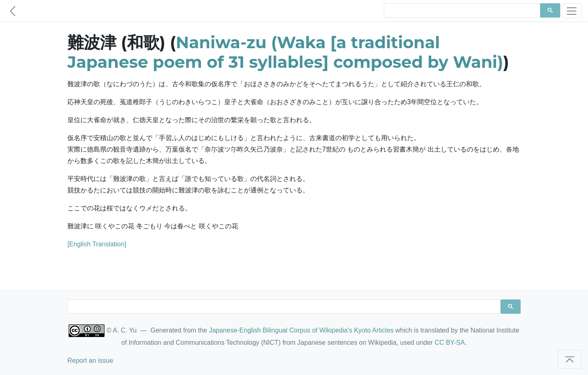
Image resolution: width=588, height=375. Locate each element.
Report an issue (90, 360)
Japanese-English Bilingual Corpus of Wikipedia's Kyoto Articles (301, 330)
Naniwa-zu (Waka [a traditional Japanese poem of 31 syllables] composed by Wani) (285, 52)
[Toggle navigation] (572, 11)
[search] (461, 11)
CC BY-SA (450, 343)
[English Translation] (97, 244)
